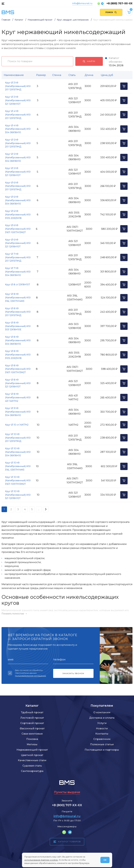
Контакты (102, 734)
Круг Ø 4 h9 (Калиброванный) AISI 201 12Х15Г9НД (18, 115)
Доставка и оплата (102, 718)
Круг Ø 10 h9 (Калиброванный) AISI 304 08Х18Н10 (18, 452)
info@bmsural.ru (82, 3)
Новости (102, 728)
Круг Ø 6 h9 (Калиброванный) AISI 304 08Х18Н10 (18, 200)
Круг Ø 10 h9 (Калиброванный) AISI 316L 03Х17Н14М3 (18, 466)
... (39, 509)
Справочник (102, 739)
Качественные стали (32, 760)
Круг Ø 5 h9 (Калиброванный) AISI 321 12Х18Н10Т (18, 172)
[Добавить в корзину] (124, 86)
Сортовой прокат (32, 723)
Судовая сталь (32, 766)
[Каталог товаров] (3, 4)
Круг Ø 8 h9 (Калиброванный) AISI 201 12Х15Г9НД (18, 312)
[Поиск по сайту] (111, 12)
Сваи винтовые (32, 734)
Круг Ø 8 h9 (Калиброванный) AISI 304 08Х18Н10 (18, 340)
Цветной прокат (32, 755)
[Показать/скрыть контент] (67, 614)
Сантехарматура (32, 771)
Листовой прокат (32, 718)
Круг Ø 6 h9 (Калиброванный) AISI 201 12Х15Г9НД (18, 186)
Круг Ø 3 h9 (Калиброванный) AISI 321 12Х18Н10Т (18, 100)
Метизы (32, 744)
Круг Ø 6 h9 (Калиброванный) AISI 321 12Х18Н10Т (18, 243)
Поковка (32, 739)
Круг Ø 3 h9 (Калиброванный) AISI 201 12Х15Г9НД (18, 86)
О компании (102, 712)
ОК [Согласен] (105, 860)
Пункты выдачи (67, 792)
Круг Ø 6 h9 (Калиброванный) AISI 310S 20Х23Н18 (18, 215)
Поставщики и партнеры (102, 750)
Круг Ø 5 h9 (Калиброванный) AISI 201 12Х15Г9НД (18, 143)
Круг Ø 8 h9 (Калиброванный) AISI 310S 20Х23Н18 (18, 355)
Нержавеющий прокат (32, 750)
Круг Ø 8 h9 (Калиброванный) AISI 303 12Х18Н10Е (18, 326)
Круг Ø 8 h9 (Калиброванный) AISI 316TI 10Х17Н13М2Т (18, 369)
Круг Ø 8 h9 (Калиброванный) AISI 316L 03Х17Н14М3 (18, 298)
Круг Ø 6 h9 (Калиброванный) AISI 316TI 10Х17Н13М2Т (18, 229)
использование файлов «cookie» (41, 860)
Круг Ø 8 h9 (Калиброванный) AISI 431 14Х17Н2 (18, 397)
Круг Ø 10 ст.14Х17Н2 (17, 425)
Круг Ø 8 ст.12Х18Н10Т (18, 285)
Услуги (102, 723)
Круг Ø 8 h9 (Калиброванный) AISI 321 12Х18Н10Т (18, 383)
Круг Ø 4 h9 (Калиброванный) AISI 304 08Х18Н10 (18, 129)
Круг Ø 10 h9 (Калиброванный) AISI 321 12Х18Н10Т (18, 495)
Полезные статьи (102, 744)
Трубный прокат (32, 712)
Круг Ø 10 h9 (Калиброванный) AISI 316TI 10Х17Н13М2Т (18, 481)
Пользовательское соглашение (30, 676)
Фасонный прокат (32, 728)
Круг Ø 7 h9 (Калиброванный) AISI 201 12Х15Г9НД (18, 257)
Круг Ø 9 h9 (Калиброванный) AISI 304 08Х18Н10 (18, 412)
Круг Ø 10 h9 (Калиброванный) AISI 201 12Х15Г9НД (18, 438)
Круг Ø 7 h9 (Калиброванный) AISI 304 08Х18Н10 (18, 272)
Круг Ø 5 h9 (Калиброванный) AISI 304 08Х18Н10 (18, 157)
